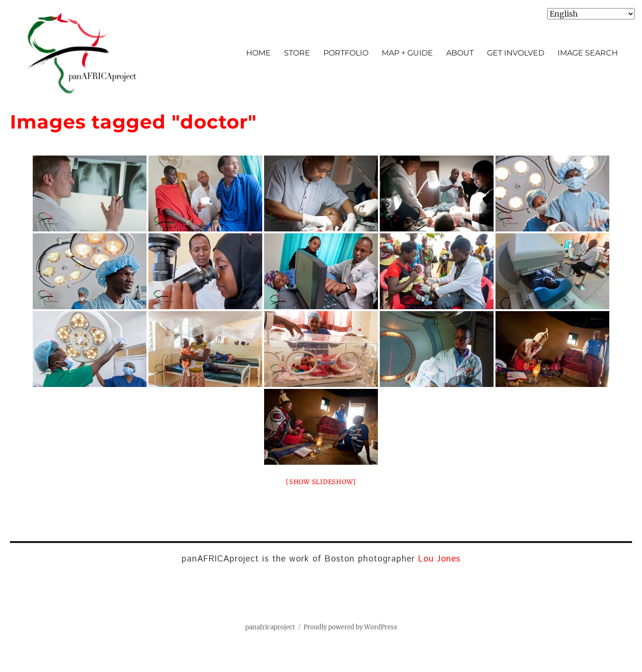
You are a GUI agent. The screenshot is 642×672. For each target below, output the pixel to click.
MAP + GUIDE (407, 53)
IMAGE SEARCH (588, 53)
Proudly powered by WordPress (350, 627)
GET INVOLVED (516, 53)
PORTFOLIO (346, 53)
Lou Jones (439, 559)
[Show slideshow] (321, 482)
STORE (297, 53)
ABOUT (460, 53)
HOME (258, 53)
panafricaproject (270, 627)
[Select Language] (591, 14)
